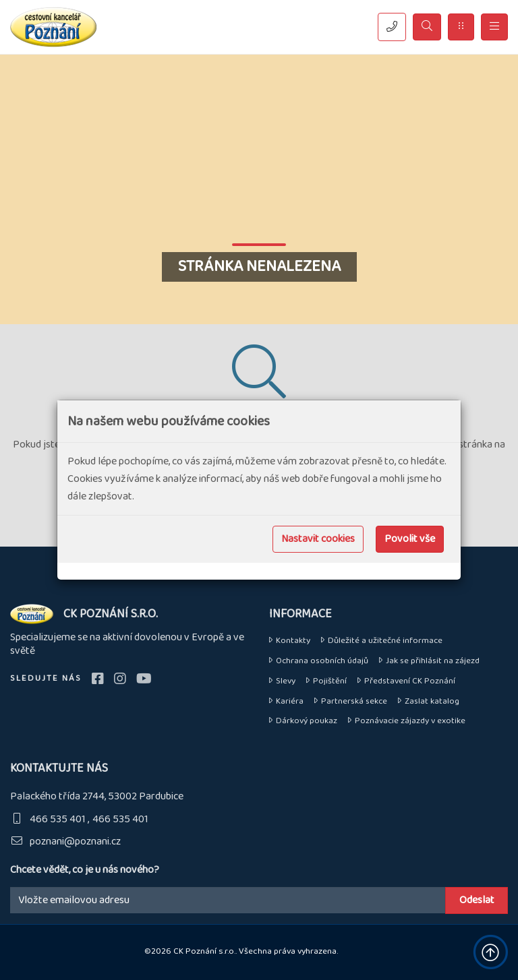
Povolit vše (410, 539)
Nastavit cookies (318, 539)
